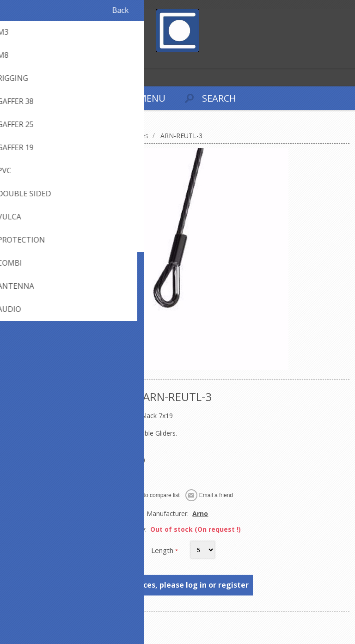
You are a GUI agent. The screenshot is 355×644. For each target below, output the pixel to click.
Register (9, 60)
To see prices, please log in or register (178, 585)
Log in (27, 60)
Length (163, 550)
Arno (200, 513)
